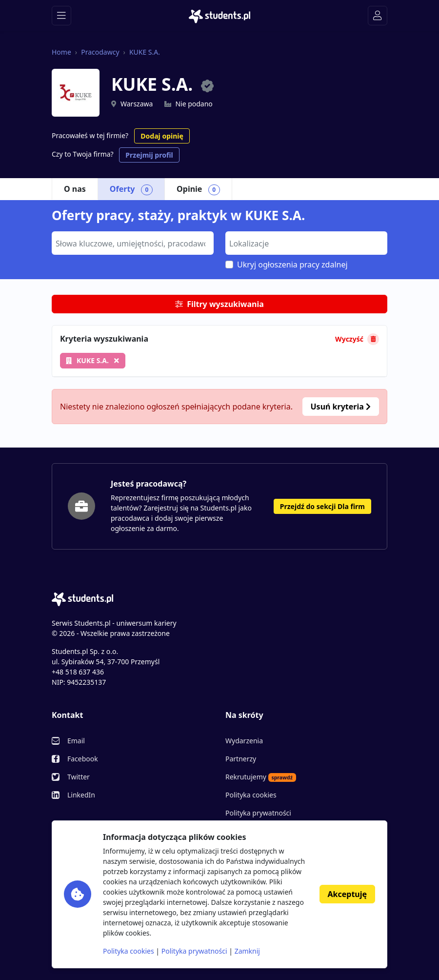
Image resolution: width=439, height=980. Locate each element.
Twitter (79, 777)
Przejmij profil (149, 155)
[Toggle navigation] (61, 16)
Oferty (131, 189)
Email (76, 741)
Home (61, 52)
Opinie (198, 189)
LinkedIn (81, 795)
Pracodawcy (100, 52)
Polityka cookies (251, 795)
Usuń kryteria (341, 407)
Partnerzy (241, 759)
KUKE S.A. (145, 52)
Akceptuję (347, 894)
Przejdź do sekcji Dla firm (322, 506)
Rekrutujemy (261, 777)
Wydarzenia (244, 741)
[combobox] (133, 243)
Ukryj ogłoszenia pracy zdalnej (292, 265)
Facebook (83, 759)
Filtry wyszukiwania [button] (219, 304)
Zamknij (247, 951)
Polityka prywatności (258, 813)
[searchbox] (131, 243)
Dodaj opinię (162, 136)
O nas (75, 189)
